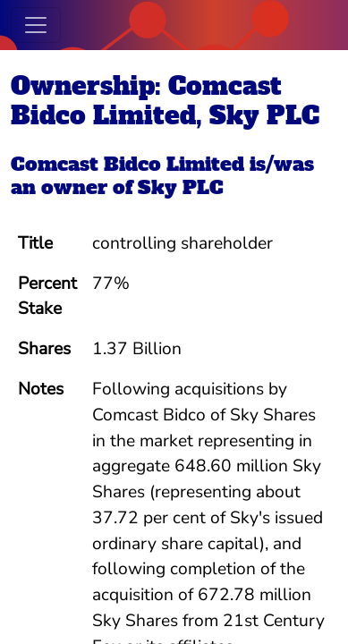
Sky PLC (181, 187)
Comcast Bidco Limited (127, 164)
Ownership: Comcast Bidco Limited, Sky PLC (165, 101)
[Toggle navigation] (36, 25)
